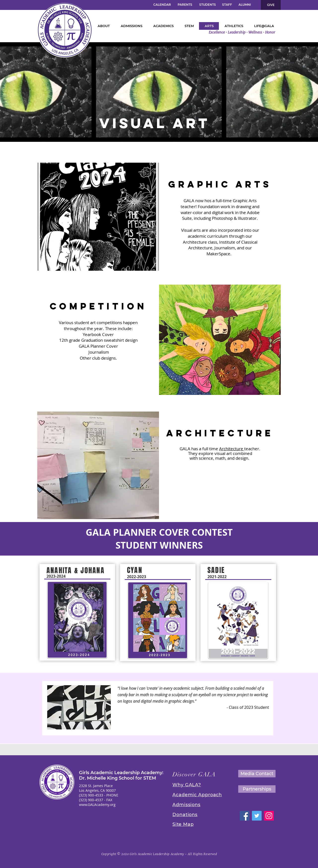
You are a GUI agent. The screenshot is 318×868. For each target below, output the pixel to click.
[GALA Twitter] (257, 816)
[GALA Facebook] (245, 816)
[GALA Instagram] (269, 816)
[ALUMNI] (245, 5)
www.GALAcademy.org (97, 805)
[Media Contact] (257, 774)
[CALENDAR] (162, 5)
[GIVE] (271, 5)
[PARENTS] (185, 5)
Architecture (232, 449)
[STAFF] (227, 5)
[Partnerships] (257, 789)
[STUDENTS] (207, 5)
